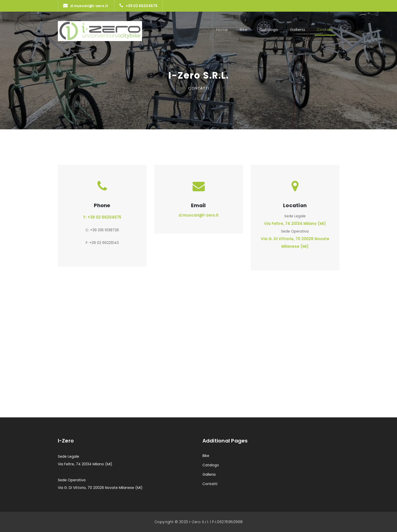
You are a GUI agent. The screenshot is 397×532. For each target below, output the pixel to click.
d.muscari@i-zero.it (86, 6)
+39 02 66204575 (139, 6)
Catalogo (269, 30)
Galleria (298, 30)
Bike (244, 30)
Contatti (326, 30)
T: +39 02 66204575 (102, 217)
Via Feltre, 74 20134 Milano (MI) (295, 224)
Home (222, 30)
